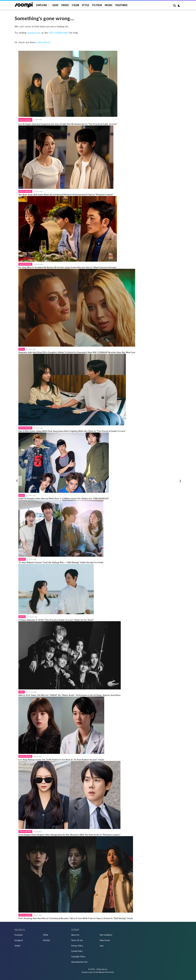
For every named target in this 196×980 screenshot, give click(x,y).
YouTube (46, 940)
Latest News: (44, 42)
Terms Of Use (77, 940)
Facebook (19, 935)
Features (122, 5)
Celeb (75, 5)
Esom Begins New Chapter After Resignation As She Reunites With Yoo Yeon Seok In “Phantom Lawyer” (69, 835)
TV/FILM (97, 5)
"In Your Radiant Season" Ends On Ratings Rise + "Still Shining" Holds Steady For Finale (61, 562)
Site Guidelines (106, 935)
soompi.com (34, 33)
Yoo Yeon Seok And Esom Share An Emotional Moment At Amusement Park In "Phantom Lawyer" (66, 194)
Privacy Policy (77, 946)
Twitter (17, 946)
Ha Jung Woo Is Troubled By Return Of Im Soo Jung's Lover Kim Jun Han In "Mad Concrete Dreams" (68, 267)
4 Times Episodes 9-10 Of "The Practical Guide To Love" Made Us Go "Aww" (56, 620)
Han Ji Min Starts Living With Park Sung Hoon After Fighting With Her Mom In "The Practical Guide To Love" (72, 431)
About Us (75, 935)
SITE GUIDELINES (59, 33)
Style (85, 5)
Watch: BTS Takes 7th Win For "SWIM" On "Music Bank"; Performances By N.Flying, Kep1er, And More (70, 695)
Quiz (55, 5)
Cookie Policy (77, 951)
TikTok (45, 935)
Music (109, 5)
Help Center (105, 940)
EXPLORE (42, 5)
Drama (22, 559)
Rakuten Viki (104, 972)
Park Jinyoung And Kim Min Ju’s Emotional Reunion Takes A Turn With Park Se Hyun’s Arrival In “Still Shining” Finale (76, 918)
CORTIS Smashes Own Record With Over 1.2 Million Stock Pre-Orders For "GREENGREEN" (64, 498)
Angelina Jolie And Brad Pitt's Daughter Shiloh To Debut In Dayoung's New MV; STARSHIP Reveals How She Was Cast (77, 352)
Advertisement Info (79, 962)
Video (65, 5)
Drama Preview (25, 120)
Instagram (19, 940)
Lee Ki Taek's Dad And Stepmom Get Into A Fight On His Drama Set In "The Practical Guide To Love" (68, 124)
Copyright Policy (78, 957)
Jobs (102, 946)
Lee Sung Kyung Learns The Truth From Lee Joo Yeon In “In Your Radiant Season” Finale (61, 759)
